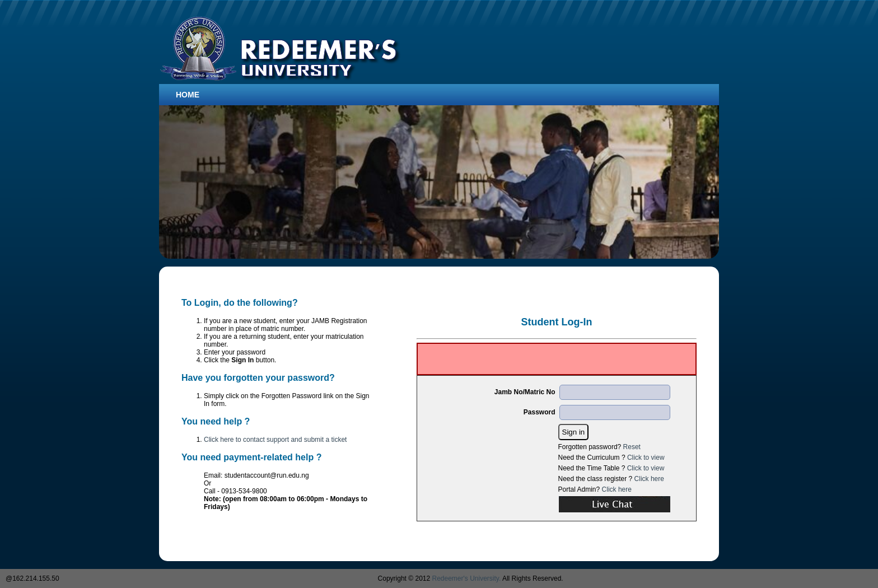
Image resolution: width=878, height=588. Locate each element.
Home (188, 95)
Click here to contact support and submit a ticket (275, 440)
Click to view (646, 458)
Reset (632, 447)
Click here (649, 479)
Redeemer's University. (467, 578)
